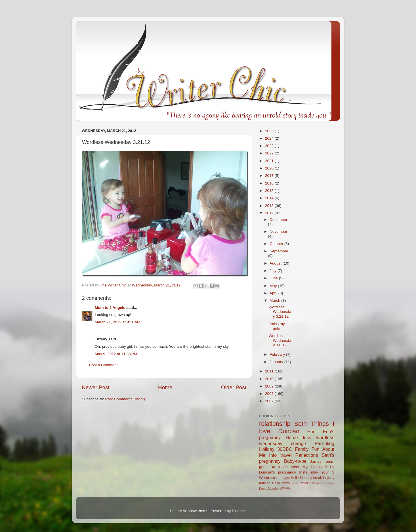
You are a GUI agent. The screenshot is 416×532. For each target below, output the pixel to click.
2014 (270, 198)
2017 (270, 176)
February (278, 354)
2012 (270, 213)
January (277, 362)
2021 (270, 161)
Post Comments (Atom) (125, 399)
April (274, 293)
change (298, 443)
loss (307, 437)
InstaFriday (309, 472)
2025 (270, 131)
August (276, 263)
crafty (286, 483)
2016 (270, 183)
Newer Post (96, 387)
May (274, 286)
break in (320, 478)
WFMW (285, 489)
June (274, 278)
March (275, 300)
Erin (311, 432)
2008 (270, 394)
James (316, 461)
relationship (275, 424)
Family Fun (307, 449)
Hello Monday (302, 478)
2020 (270, 168)
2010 (270, 379)
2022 (270, 153)
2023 (270, 146)
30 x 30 (279, 467)
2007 (270, 401)
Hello (276, 483)
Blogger (238, 511)
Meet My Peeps (306, 467)
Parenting (324, 443)
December (278, 220)
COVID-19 (307, 483)
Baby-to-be (295, 461)
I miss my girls (277, 326)
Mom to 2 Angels (110, 308)
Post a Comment (103, 365)
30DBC (285, 449)
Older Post (234, 387)
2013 (270, 206)
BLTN (329, 467)
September (279, 251)
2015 (270, 191)
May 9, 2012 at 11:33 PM (116, 354)
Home (165, 387)
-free (295, 483)
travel (286, 455)
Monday (274, 489)
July (274, 271)
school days (281, 478)
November (278, 232)
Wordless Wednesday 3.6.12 (280, 340)
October (277, 244)
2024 (270, 138)
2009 (270, 386)
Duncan (289, 431)
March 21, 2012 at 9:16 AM (117, 322)
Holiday (267, 449)
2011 (270, 371)
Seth (301, 424)
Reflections (307, 455)
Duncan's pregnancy (278, 472)
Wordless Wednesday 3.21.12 (280, 312)
